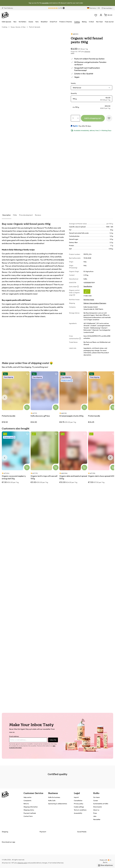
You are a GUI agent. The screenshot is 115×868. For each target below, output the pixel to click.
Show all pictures (105, 865)
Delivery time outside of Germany (95, 303)
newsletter (45, 3)
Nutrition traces (89, 299)
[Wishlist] (96, 15)
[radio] (92, 99)
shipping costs (22, 863)
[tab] (7, 215)
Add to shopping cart (93, 118)
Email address (14, 736)
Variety (73, 83)
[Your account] (101, 15)
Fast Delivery (7, 8)
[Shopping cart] (108, 15)
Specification (88, 286)
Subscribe (53, 740)
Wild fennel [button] (77, 88)
